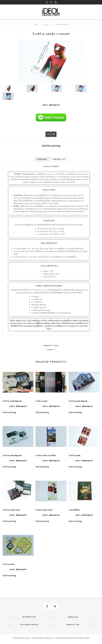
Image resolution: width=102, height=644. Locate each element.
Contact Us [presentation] (59, 159)
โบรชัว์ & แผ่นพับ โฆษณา (11, 510)
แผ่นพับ (49, 350)
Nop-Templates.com (46, 638)
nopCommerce (25, 638)
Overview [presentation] (42, 159)
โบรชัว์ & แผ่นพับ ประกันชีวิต (46, 455)
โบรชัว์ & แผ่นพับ (41, 401)
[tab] (42, 159)
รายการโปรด (51, 2)
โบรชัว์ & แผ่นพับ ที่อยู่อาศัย (12, 401)
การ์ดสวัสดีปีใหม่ (74, 510)
